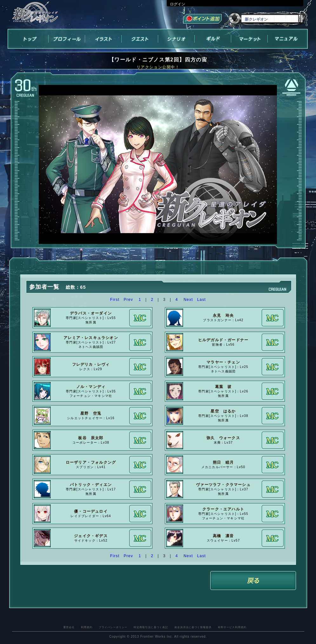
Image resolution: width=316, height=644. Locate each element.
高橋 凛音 (223, 536)
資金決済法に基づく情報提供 (193, 627)
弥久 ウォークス (223, 438)
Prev (128, 300)
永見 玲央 (223, 315)
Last (202, 300)
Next (188, 300)
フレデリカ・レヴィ (91, 364)
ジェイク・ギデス (91, 536)
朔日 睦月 (223, 462)
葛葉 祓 (223, 387)
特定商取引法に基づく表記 (151, 627)
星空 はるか (223, 411)
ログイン (178, 4)
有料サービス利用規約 (232, 627)
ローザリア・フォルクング (91, 462)
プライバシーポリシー (113, 627)
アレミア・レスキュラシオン (91, 338)
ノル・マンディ (91, 387)
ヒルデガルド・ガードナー (223, 340)
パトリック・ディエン (91, 485)
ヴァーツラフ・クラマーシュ (223, 485)
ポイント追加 (203, 20)
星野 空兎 (91, 413)
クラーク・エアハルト (223, 509)
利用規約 (87, 627)
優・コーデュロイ (91, 511)
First (115, 300)
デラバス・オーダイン (91, 313)
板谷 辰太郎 (91, 438)
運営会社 (69, 627)
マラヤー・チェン (223, 362)
